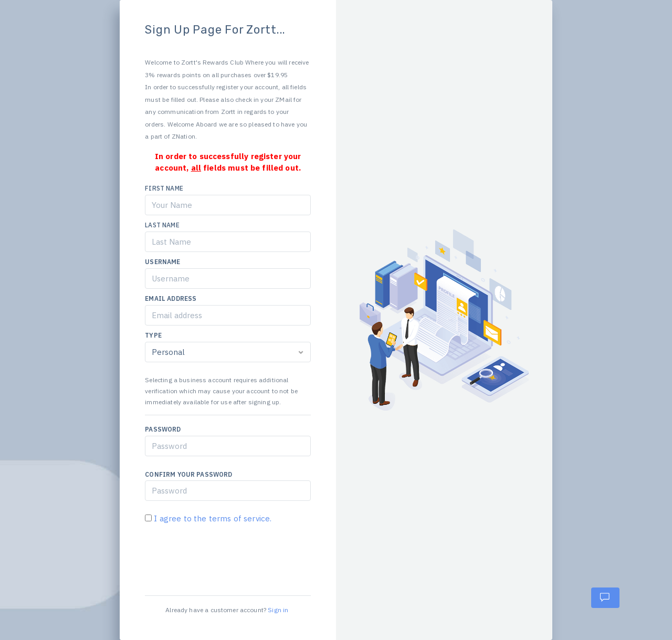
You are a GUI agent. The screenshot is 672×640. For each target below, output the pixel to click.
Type (153, 335)
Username (162, 262)
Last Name (162, 225)
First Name (164, 188)
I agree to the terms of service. (212, 518)
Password (163, 429)
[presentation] (225, 556)
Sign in (278, 610)
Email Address (171, 298)
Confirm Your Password (188, 474)
